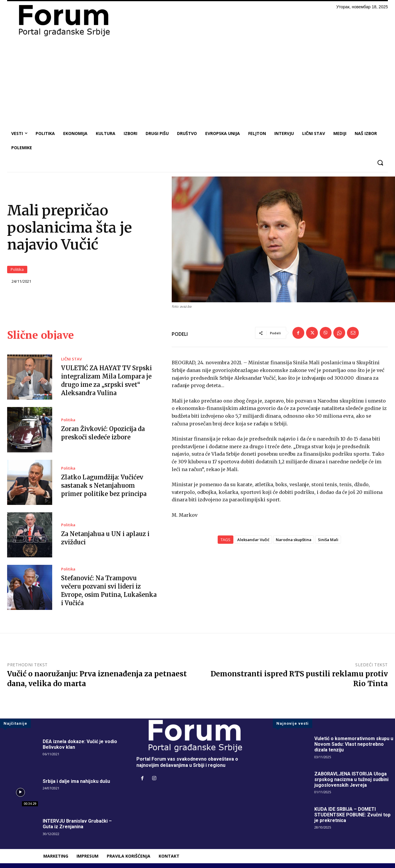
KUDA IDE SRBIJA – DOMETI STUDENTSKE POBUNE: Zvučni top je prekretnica (353, 815)
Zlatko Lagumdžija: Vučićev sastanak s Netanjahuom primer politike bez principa (104, 485)
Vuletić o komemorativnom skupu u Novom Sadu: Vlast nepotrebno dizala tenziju (354, 744)
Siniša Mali (328, 540)
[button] (380, 163)
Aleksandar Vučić (253, 540)
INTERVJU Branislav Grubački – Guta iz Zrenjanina (77, 824)
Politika (17, 270)
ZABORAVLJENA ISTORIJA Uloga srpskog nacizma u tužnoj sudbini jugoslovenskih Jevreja (351, 779)
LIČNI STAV (71, 359)
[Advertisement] (197, 82)
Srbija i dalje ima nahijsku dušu (76, 781)
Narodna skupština (294, 540)
